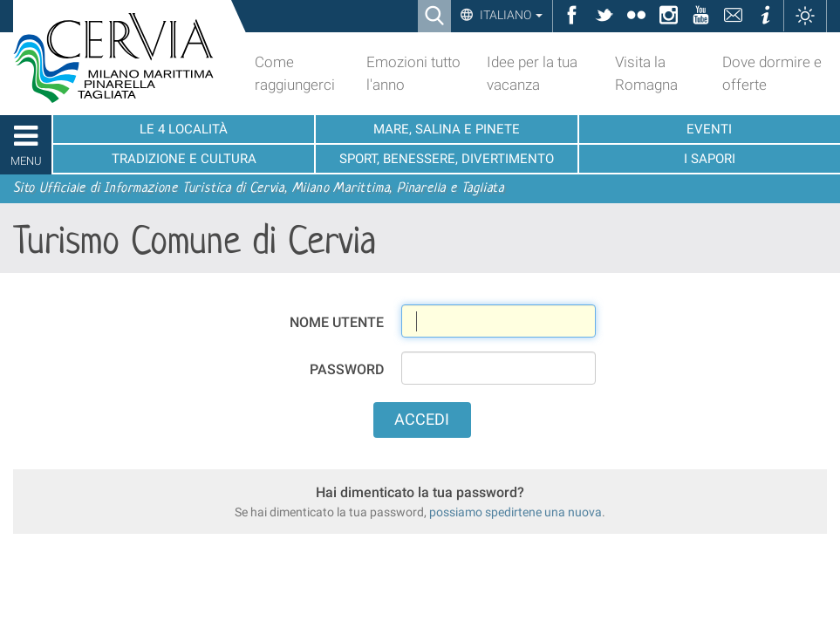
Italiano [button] (510, 15)
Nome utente (337, 322)
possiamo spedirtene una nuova (516, 512)
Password (347, 369)
